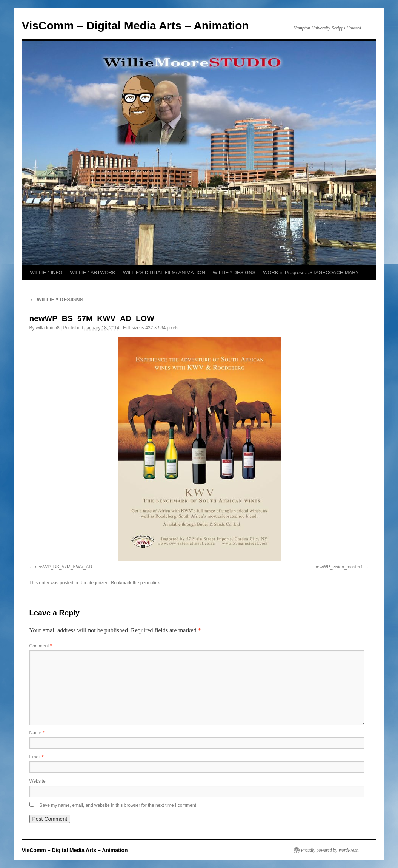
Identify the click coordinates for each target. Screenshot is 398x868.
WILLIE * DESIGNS (234, 273)
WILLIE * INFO (46, 273)
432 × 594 (155, 328)
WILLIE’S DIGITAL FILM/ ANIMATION (164, 273)
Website (38, 781)
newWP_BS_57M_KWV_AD (64, 567)
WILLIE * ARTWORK (92, 273)
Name (37, 733)
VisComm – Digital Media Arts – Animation (135, 25)
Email (37, 757)
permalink (150, 583)
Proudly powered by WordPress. (330, 850)
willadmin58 (48, 328)
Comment (41, 646)
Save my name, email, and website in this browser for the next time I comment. (119, 805)
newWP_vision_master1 (339, 567)
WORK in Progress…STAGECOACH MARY (311, 273)
